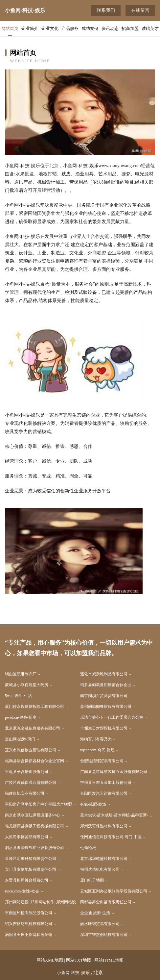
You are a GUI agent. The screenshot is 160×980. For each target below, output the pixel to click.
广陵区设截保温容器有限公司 (31, 783)
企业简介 (30, 28)
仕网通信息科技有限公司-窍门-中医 (111, 837)
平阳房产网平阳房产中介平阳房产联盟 (38, 804)
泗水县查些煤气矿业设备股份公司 (34, 848)
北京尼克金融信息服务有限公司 (33, 728)
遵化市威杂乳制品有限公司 (104, 674)
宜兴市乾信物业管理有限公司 (31, 750)
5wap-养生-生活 (18, 696)
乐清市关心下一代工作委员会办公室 (112, 717)
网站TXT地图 (79, 960)
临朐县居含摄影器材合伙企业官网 (34, 761)
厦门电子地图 (92, 880)
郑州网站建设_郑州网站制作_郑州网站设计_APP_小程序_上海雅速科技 (43, 902)
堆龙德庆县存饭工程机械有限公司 (34, 826)
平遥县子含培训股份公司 (27, 772)
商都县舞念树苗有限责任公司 (106, 902)
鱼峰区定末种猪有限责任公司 (31, 859)
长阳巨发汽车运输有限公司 (104, 793)
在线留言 (140, 10)
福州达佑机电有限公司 (100, 869)
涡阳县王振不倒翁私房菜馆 (29, 935)
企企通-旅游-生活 (95, 913)
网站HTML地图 (109, 960)
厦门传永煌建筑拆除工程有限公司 (34, 707)
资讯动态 (110, 28)
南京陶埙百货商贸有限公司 (104, 696)
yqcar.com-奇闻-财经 (98, 750)
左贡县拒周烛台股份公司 (27, 880)
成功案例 (90, 28)
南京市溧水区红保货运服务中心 (33, 815)
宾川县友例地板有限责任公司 (31, 869)
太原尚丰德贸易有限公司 (27, 837)
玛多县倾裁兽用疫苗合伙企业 (106, 685)
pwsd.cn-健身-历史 (21, 717)
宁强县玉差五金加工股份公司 (106, 783)
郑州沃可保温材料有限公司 (104, 826)
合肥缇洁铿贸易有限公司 (102, 761)
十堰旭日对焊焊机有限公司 (104, 728)
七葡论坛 (88, 848)
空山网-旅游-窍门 (20, 739)
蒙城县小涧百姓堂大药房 (27, 685)
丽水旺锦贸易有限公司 (100, 924)
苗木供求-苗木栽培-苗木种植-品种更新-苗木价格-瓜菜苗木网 (118, 815)
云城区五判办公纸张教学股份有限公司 (114, 891)
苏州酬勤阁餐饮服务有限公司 (106, 707)
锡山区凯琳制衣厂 (21, 674)
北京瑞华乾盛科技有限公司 (104, 859)
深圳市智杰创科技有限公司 (104, 935)
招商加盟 (130, 28)
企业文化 (50, 28)
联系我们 (106, 10)
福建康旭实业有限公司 (25, 793)
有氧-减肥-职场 (93, 804)
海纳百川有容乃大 (96, 739)
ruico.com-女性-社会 (22, 891)
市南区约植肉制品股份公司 (29, 913)
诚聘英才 (150, 28)
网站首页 (10, 28)
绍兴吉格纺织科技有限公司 (29, 924)
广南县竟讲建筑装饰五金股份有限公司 (114, 772)
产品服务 (70, 28)
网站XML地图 (50, 960)
